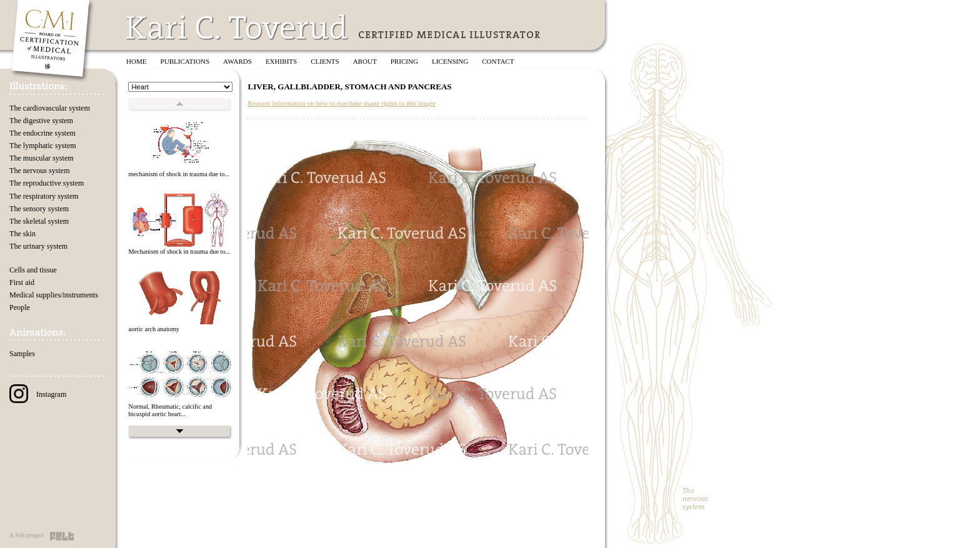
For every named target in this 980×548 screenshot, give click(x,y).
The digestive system (41, 121)
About (365, 61)
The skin (22, 234)
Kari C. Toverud (237, 27)
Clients (325, 61)
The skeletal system (39, 221)
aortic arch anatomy (154, 329)
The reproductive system (47, 183)
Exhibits (281, 61)
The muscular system (42, 158)
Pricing (404, 61)
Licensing (450, 61)
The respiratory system (44, 196)
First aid (22, 282)
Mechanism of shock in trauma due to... (179, 252)
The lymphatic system (43, 146)
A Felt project (27, 535)
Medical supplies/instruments (54, 295)
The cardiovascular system (50, 108)
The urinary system (38, 246)
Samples (22, 354)
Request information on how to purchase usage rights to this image (341, 103)
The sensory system (39, 209)
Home (137, 61)
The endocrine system (42, 133)
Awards (237, 61)
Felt (62, 536)
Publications (185, 61)
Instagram (38, 394)
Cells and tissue (33, 270)
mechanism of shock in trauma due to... (179, 174)
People (20, 307)
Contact (498, 61)
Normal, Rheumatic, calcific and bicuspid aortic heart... (170, 411)
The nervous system (40, 171)
